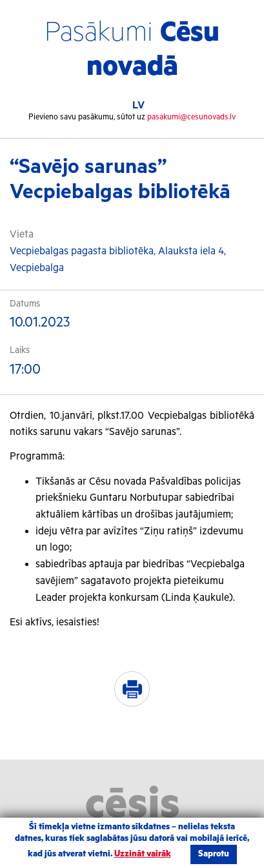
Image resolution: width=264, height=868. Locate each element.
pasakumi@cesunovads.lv (191, 117)
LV (138, 106)
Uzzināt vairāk (143, 854)
